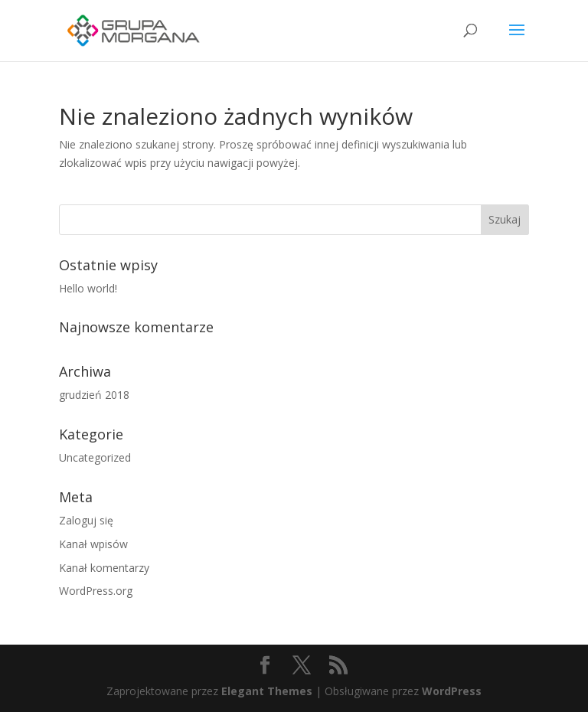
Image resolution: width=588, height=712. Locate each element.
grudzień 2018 (94, 395)
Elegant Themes (267, 691)
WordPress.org (96, 591)
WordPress (452, 691)
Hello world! (88, 288)
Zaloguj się (86, 520)
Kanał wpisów (93, 544)
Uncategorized (95, 457)
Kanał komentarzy (104, 568)
